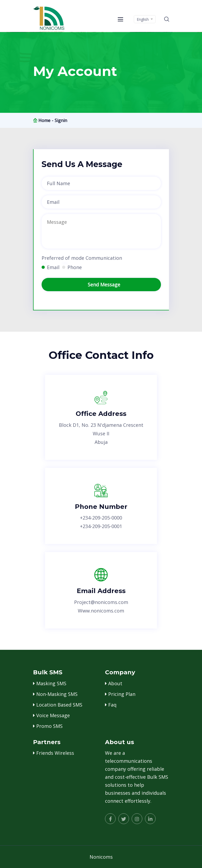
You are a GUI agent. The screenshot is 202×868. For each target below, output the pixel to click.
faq (112, 705)
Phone (75, 267)
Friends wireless (55, 753)
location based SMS (59, 705)
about (115, 683)
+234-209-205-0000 (101, 518)
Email (53, 267)
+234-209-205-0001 (101, 526)
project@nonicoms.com (101, 602)
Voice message (53, 715)
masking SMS (51, 683)
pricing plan (122, 694)
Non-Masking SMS (57, 694)
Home (44, 120)
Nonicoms (101, 857)
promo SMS (49, 726)
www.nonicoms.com (101, 611)
